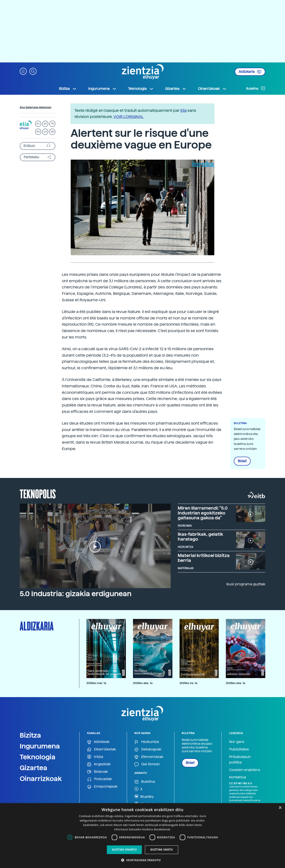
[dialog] (142, 836)
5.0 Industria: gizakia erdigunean (76, 594)
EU (38, 124)
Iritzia (95, 757)
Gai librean (147, 764)
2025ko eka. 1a (235, 683)
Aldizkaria (250, 72)
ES (45, 124)
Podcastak (100, 779)
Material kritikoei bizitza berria (204, 558)
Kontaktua (238, 777)
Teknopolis (38, 493)
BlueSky (144, 796)
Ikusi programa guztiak (246, 584)
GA (52, 132)
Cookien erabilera (245, 770)
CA (45, 132)
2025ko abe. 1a (143, 683)
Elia (183, 110)
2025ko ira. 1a (188, 683)
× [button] (280, 808)
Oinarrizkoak (41, 779)
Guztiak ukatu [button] (162, 850)
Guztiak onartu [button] (124, 850)
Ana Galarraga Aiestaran (36, 107)
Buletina (256, 88)
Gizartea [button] (176, 89)
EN (38, 132)
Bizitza (30, 735)
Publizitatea (239, 749)
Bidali (242, 461)
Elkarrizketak (102, 749)
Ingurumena (40, 746)
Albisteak (98, 742)
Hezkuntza (147, 742)
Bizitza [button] (68, 89)
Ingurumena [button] (102, 89)
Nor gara (237, 742)
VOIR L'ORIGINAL (129, 117)
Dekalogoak (148, 749)
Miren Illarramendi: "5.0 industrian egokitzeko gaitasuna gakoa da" (203, 513)
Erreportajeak (102, 787)
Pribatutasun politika (240, 760)
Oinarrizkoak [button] (212, 89)
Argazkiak (99, 764)
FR (52, 124)
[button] (23, 71)
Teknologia (38, 757)
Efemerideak (149, 757)
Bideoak (98, 772)
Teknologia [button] (141, 89)
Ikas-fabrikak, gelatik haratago (200, 537)
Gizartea (33, 768)
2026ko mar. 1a (96, 683)
